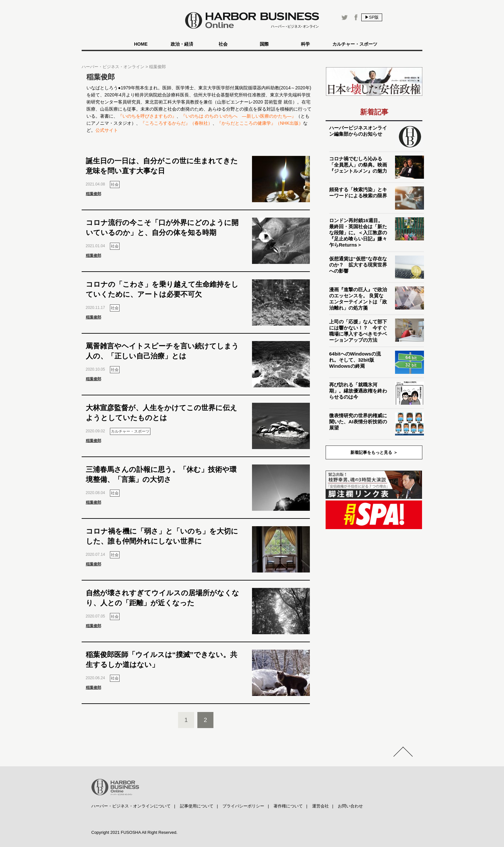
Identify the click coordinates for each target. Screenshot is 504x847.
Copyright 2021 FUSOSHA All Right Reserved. (134, 832)
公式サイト (107, 130)
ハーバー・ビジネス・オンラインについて (131, 806)
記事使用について (197, 806)
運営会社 (320, 806)
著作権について (288, 806)
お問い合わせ (350, 806)
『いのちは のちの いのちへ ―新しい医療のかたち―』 (239, 116)
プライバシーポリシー (243, 806)
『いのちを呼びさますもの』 (147, 116)
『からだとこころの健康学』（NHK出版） (260, 123)
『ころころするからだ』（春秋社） (176, 123)
